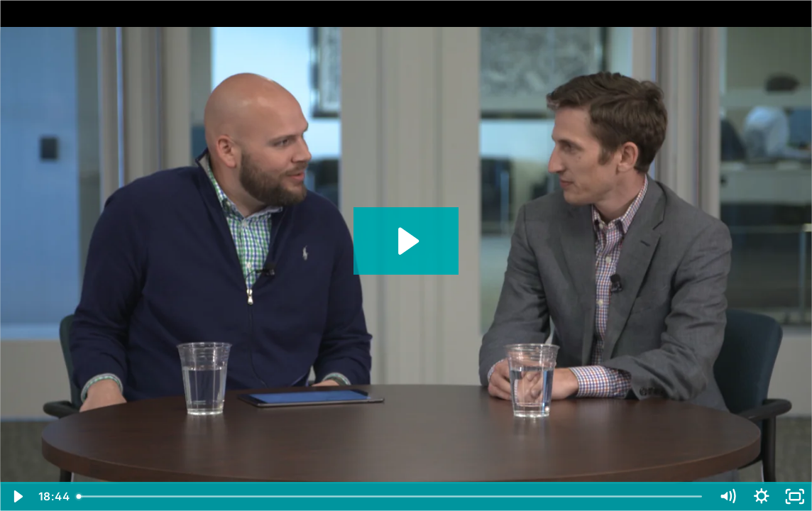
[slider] (390, 496)
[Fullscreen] (795, 496)
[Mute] (728, 496)
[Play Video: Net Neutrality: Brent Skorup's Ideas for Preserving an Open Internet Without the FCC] (406, 241)
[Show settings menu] (762, 496)
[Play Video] (17, 496)
